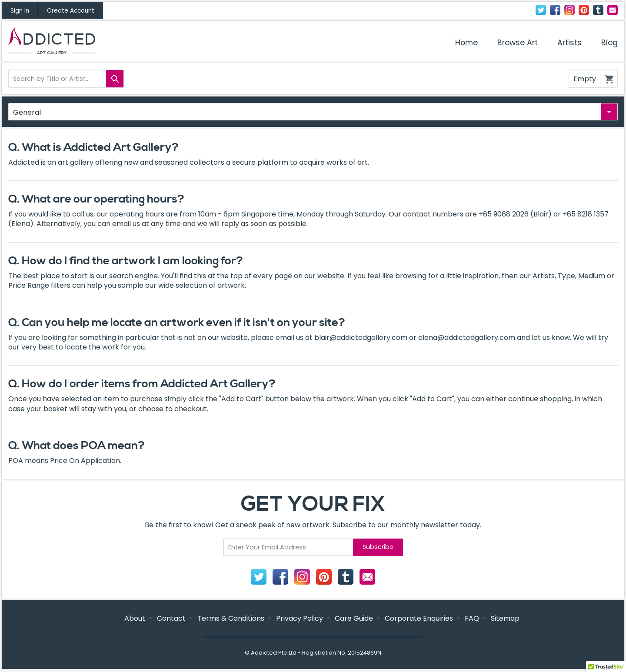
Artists (569, 43)
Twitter (541, 10)
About (135, 618)
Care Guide (354, 618)
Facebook (555, 10)
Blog (609, 43)
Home (466, 43)
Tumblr (598, 10)
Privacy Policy (300, 618)
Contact (613, 10)
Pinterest (584, 10)
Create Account (71, 11)
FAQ (472, 618)
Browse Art (518, 43)
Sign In (20, 11)
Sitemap (505, 618)
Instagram (569, 10)
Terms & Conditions (231, 618)
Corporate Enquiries (419, 618)
